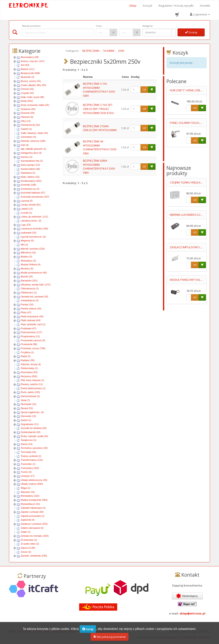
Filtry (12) (26, 121)
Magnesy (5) (27, 241)
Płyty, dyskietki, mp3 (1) (33, 324)
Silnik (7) (25, 400)
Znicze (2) (26, 552)
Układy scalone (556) (32, 484)
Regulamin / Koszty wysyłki (176, 6)
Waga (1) (26, 488)
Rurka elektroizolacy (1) (33, 388)
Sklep (133, 6)
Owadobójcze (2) (30, 300)
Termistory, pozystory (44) (34, 448)
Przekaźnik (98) (29, 344)
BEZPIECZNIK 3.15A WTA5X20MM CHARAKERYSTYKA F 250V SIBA (99, 90)
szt (144, 89)
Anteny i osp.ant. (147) (33, 61)
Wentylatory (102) (30, 496)
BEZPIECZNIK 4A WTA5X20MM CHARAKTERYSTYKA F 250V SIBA (100, 147)
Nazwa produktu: (32, 26)
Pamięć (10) (27, 304)
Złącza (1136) (28, 548)
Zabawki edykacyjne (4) (33, 508)
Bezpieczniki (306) (30, 73)
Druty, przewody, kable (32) (35, 105)
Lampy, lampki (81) (31, 205)
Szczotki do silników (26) (34, 428)
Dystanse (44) (28, 109)
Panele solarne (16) (31, 309)
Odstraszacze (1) (30, 288)
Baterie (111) (28, 69)
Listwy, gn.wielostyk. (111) (34, 217)
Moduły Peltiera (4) (31, 264)
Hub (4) (25, 145)
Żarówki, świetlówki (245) (34, 556)
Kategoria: (148, 26)
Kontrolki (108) (28, 185)
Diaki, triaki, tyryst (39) (32, 97)
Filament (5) (27, 117)
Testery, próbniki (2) (31, 456)
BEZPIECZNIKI (91, 51)
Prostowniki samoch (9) (33, 340)
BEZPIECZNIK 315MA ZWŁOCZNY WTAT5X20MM (100, 128)
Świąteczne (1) (29, 440)
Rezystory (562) (29, 376)
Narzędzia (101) (29, 281)
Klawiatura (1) (28, 173)
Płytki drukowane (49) (32, 316)
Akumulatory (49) (30, 57)
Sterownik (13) (28, 416)
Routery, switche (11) (32, 384)
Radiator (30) (28, 360)
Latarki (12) (27, 209)
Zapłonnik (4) (28, 520)
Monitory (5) (27, 269)
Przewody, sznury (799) (33, 348)
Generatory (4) (28, 137)
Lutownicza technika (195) (34, 229)
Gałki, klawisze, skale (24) (34, 133)
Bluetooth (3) (27, 77)
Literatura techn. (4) (31, 221)
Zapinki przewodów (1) (33, 516)
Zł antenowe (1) (29, 540)
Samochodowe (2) (30, 396)
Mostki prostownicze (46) (34, 273)
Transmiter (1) (28, 464)
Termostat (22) (28, 452)
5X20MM (109, 51)
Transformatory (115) (32, 460)
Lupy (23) (26, 225)
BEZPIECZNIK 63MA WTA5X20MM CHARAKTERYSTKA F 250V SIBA (99, 167)
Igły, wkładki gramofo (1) (33, 149)
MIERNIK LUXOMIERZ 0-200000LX (190, 215)
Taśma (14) (27, 444)
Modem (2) (26, 257)
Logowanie (200, 14)
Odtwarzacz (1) (29, 292)
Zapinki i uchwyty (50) (32, 512)
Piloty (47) (26, 312)
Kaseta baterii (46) (30, 169)
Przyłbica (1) (27, 352)
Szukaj (191, 32)
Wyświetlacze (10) (30, 504)
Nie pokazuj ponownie (109, 639)
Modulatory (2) (28, 261)
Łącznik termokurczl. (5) (33, 237)
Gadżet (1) (26, 129)
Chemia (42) (27, 89)
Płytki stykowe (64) (31, 320)
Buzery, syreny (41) (31, 81)
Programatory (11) (30, 336)
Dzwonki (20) (28, 113)
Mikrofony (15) (28, 253)
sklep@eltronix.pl (192, 613)
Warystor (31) (28, 492)
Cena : (99, 26)
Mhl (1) (24, 245)
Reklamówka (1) (29, 368)
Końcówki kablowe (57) (33, 193)
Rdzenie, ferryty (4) (31, 364)
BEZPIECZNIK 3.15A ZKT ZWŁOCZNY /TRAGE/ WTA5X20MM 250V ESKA (98, 109)
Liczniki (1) (26, 213)
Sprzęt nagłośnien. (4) (32, 412)
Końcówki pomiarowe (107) (35, 197)
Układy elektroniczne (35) (34, 480)
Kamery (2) (27, 157)
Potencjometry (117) (31, 332)
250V (121, 51)
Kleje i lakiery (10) (30, 177)
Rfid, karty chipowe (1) (32, 380)
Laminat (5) (27, 201)
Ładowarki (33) (29, 233)
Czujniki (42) (27, 93)
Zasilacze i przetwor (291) (34, 524)
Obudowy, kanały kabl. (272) (36, 285)
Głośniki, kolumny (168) (33, 141)
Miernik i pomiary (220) (33, 249)
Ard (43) (25, 65)
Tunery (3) (26, 472)
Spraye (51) (27, 408)
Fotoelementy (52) (30, 125)
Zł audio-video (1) (30, 544)
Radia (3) (26, 356)
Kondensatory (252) (31, 181)
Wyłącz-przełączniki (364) (34, 500)
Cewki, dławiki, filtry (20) (33, 85)
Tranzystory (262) (30, 468)
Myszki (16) (27, 276)
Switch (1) (26, 420)
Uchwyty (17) (28, 476)
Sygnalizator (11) (30, 424)
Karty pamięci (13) (30, 165)
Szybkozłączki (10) (31, 432)
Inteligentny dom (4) (31, 153)
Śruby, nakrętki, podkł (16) (34, 436)
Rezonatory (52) (29, 372)
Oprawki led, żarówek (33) (34, 297)
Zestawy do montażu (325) (35, 536)
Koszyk (148, 6)
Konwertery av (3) (30, 189)
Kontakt (205, 6)
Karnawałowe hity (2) (32, 161)
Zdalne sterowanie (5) (32, 528)
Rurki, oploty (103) (30, 392)
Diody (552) (27, 101)
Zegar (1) (26, 532)
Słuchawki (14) (28, 404)
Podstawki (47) (29, 328)
